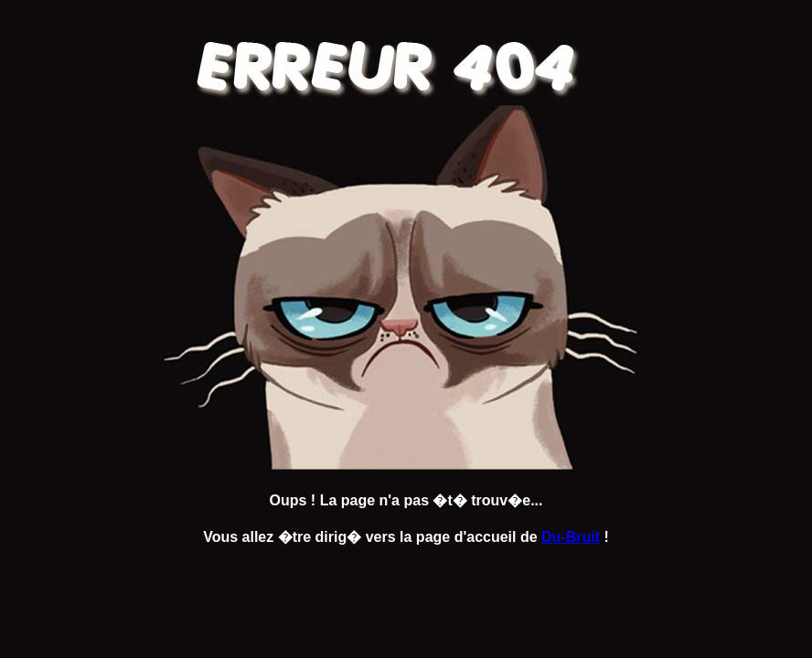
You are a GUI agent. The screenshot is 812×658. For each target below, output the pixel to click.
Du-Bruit (571, 537)
